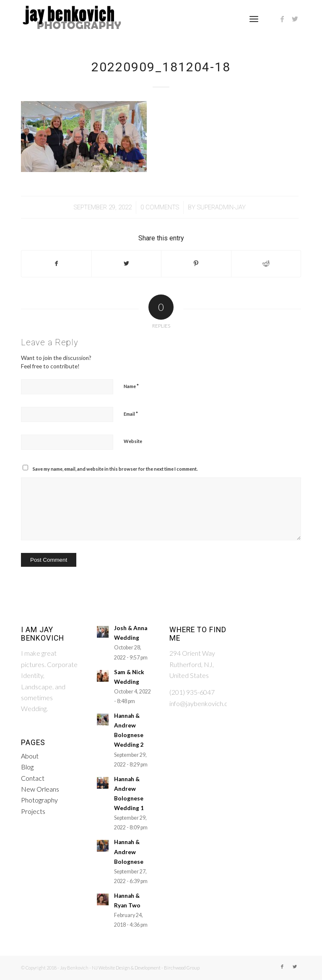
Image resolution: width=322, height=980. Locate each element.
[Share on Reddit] (266, 263)
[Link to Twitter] (295, 19)
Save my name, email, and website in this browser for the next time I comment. (115, 469)
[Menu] (254, 19)
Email (131, 414)
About (30, 756)
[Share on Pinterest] (196, 263)
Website (133, 441)
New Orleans (40, 789)
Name (131, 386)
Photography (39, 800)
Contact (33, 778)
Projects (33, 811)
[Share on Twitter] (127, 263)
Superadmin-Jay (221, 207)
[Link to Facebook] (282, 19)
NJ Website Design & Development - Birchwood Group (146, 968)
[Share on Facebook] (56, 263)
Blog (27, 767)
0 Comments (160, 207)
